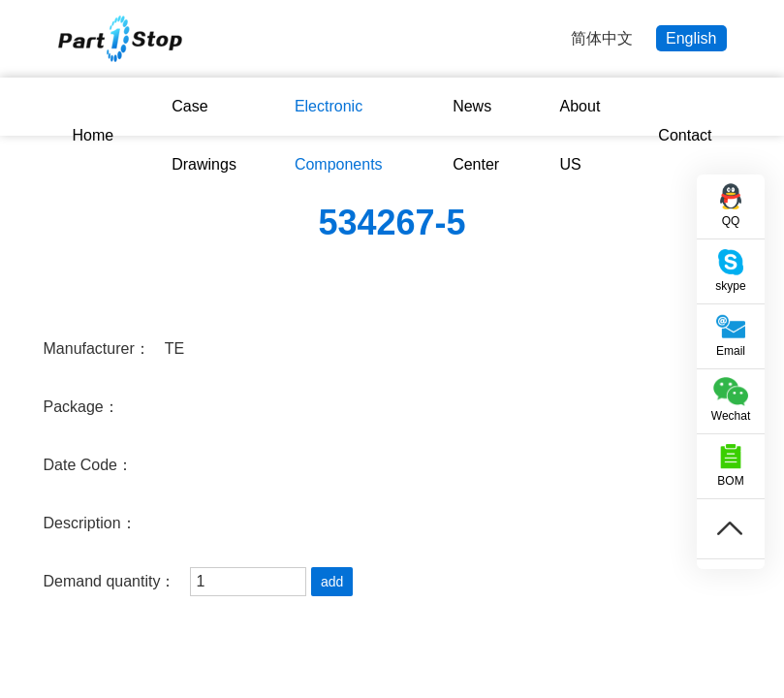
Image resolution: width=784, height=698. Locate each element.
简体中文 (602, 38)
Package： (81, 407)
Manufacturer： (97, 349)
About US (580, 135)
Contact (685, 135)
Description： (90, 523)
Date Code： (89, 465)
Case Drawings (204, 135)
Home (94, 135)
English (691, 38)
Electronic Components (339, 135)
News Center (476, 135)
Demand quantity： (110, 581)
